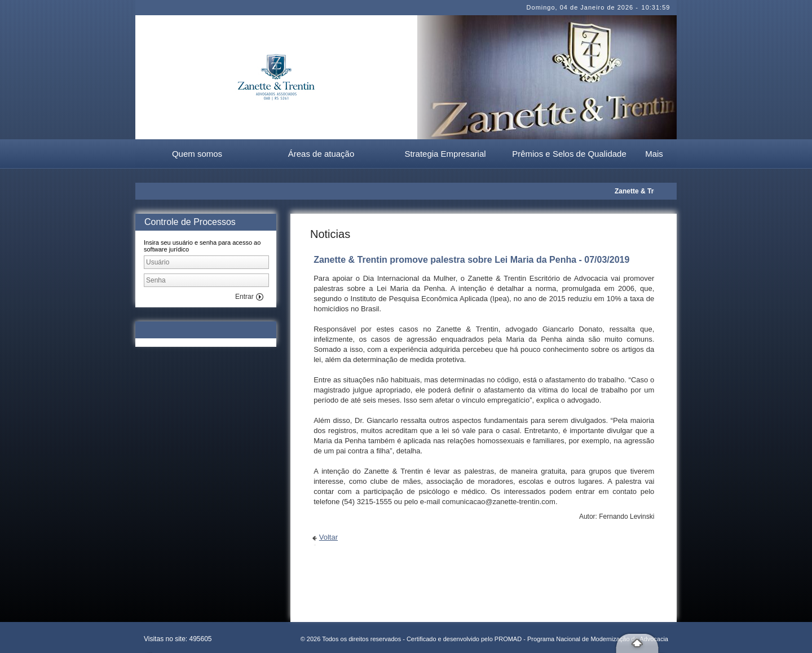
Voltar (328, 537)
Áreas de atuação (321, 154)
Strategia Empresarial (445, 154)
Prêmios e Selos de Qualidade (569, 154)
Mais (654, 154)
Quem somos (197, 154)
